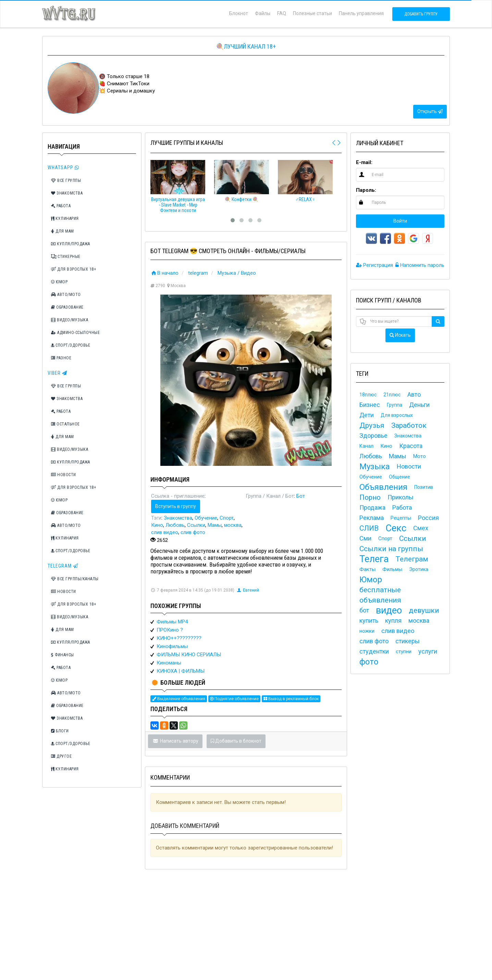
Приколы (401, 497)
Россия (428, 518)
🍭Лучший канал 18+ (246, 46)
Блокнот (239, 13)
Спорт (227, 518)
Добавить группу (421, 14)
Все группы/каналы (75, 579)
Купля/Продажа (71, 244)
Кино (157, 525)
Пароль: (366, 190)
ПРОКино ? (170, 630)
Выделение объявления (179, 699)
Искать (400, 335)
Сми (365, 538)
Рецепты (401, 518)
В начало (164, 273)
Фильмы (392, 569)
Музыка (375, 467)
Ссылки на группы (391, 549)
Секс (396, 528)
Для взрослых (397, 415)
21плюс (392, 395)
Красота (411, 446)
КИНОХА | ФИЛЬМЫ (181, 671)
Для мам (63, 231)
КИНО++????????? (179, 638)
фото (369, 662)
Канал (366, 446)
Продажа (372, 507)
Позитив (424, 487)
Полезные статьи (312, 13)
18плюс (368, 395)
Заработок (409, 425)
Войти (400, 221)
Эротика (419, 569)
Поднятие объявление (234, 699)
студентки (374, 651)
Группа (395, 405)
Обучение (206, 518)
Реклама (372, 518)
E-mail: (364, 162)
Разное (61, 358)
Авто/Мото (66, 295)
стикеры (408, 641)
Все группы (66, 181)
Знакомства (67, 193)
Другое (61, 756)
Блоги (60, 731)
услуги (428, 651)
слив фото (193, 532)
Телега (374, 559)
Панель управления (361, 13)
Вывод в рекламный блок (291, 699)
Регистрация (374, 265)
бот (364, 610)
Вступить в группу (176, 506)
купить (369, 621)
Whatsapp (63, 168)
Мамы (215, 525)
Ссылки (196, 525)
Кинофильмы (172, 646)
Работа (61, 206)
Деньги (419, 405)
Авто (414, 394)
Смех (421, 528)
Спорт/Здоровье (71, 345)
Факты (367, 569)
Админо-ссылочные (75, 333)
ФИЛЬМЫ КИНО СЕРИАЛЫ (189, 655)
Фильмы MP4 (172, 622)
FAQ (282, 13)
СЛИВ (369, 528)
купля (393, 621)
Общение (399, 477)
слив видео (165, 532)
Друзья (372, 425)
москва (233, 525)
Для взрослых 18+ (73, 269)
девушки (424, 610)
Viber (57, 373)
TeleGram (63, 566)
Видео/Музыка (70, 320)
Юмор (59, 282)
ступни (404, 652)
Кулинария (65, 219)
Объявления (383, 487)
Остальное (65, 424)
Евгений (248, 590)
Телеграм (412, 559)
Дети (367, 415)
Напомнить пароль (420, 265)
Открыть (430, 111)
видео (389, 610)
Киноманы (169, 663)
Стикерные (66, 257)
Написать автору (175, 741)
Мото (420, 456)
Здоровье (373, 436)
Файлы (263, 13)
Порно (370, 497)
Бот (301, 496)
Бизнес (370, 405)
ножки (367, 631)
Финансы (63, 655)
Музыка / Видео (237, 273)
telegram (198, 273)
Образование (67, 307)
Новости (64, 475)
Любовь (175, 525)
